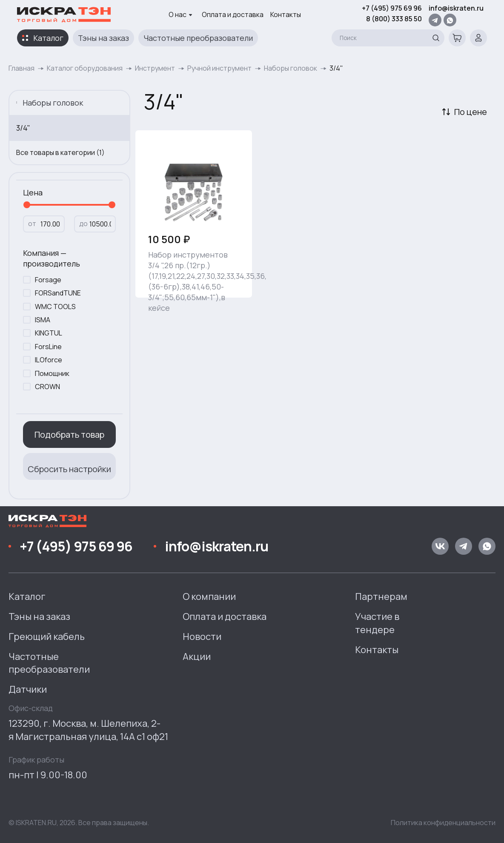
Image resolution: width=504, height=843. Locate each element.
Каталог (48, 38)
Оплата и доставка (233, 14)
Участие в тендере (377, 623)
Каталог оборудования (85, 68)
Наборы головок (291, 68)
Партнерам (381, 596)
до (83, 224)
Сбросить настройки (69, 469)
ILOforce (49, 360)
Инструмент (155, 68)
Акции (197, 657)
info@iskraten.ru (456, 8)
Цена (33, 192)
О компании (209, 596)
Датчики (28, 689)
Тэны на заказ (103, 38)
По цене (471, 112)
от (32, 224)
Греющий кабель (47, 637)
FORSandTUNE (58, 293)
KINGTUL (49, 333)
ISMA (43, 320)
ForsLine (48, 347)
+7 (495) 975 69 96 (392, 8)
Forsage (48, 280)
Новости (202, 637)
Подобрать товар (69, 434)
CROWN (47, 387)
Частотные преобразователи (198, 38)
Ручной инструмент (219, 68)
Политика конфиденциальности (443, 823)
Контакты (286, 14)
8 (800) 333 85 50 (394, 19)
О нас (180, 14)
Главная (21, 68)
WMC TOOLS (55, 307)
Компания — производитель (52, 258)
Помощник (52, 373)
